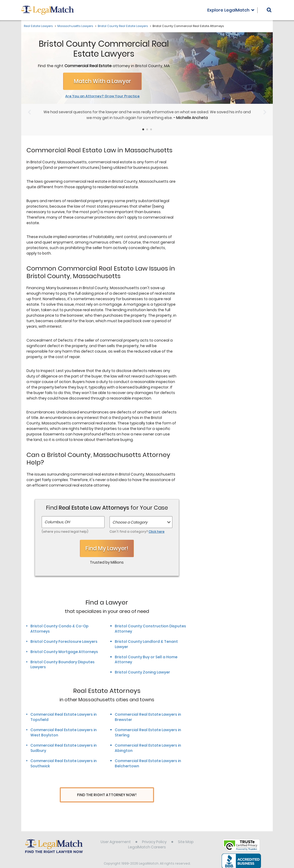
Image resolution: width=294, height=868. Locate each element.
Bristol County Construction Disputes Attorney (150, 629)
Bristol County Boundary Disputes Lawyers (62, 665)
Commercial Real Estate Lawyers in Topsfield (64, 717)
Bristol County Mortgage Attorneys (64, 652)
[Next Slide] (265, 112)
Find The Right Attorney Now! (107, 795)
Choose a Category (130, 522)
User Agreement (116, 832)
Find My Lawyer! (107, 548)
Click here (157, 532)
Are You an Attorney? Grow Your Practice (102, 96)
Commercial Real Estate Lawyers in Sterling (148, 732)
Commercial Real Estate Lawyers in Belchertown (148, 763)
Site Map (186, 832)
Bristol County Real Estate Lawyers (123, 26)
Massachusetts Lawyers (75, 26)
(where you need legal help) (65, 532)
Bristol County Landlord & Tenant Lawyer (146, 644)
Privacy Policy (154, 832)
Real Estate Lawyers (38, 26)
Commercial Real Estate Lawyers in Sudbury (64, 748)
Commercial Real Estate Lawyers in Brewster (148, 717)
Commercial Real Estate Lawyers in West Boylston (64, 732)
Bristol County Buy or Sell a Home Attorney (146, 660)
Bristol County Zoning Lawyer (142, 672)
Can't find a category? (137, 532)
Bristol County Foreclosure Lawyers (64, 641)
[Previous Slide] (29, 112)
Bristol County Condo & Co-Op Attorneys (59, 629)
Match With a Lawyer (102, 81)
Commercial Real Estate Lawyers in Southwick (64, 763)
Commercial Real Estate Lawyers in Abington (148, 748)
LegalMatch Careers (147, 837)
